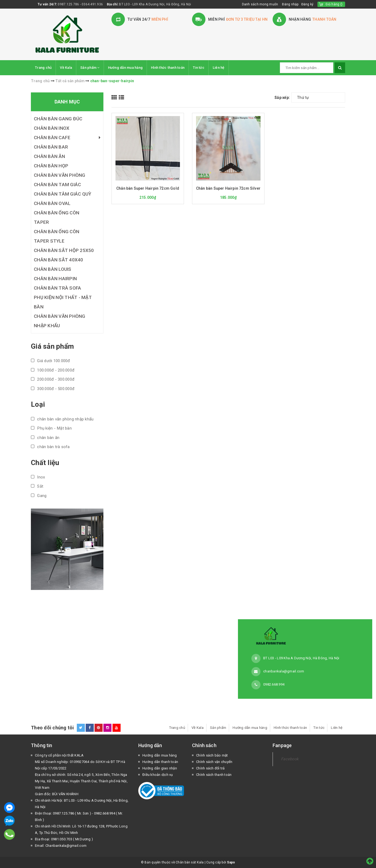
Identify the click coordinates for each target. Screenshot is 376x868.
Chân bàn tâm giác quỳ (63, 194)
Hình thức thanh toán (168, 68)
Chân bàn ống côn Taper (57, 217)
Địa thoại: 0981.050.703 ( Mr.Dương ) (64, 839)
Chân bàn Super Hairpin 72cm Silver (228, 188)
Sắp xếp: (282, 98)
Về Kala (66, 68)
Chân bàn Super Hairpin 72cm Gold (148, 188)
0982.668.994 (274, 684)
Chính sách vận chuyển (214, 762)
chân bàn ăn (45, 438)
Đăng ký (308, 4)
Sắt (37, 486)
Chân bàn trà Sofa (57, 288)
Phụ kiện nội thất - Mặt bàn (63, 302)
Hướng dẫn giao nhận (160, 768)
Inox (38, 477)
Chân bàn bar (51, 147)
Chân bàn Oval (52, 203)
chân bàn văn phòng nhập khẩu (62, 419)
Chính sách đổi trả (210, 768)
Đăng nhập (290, 4)
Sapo (231, 862)
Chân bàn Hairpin (55, 279)
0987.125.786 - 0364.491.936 (80, 4)
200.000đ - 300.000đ (53, 379)
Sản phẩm (90, 68)
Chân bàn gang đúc (58, 119)
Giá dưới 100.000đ (50, 361)
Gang (39, 496)
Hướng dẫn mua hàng (125, 68)
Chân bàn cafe (67, 138)
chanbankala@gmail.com (284, 671)
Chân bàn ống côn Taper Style (57, 236)
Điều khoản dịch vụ (158, 775)
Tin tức (199, 68)
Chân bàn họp (51, 166)
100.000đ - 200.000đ (53, 370)
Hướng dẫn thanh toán (160, 762)
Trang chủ (43, 68)
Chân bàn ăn (49, 156)
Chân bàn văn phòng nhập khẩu (60, 321)
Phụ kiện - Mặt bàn (51, 428)
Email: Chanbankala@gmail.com (61, 846)
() (334, 4)
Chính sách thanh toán (214, 775)
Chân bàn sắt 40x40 (59, 260)
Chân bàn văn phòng (60, 175)
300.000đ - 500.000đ (53, 389)
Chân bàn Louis (53, 269)
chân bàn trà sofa (50, 447)
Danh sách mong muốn (260, 4)
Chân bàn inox (52, 128)
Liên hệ (219, 68)
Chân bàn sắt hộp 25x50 (64, 250)
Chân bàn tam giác (57, 185)
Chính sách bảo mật (212, 755)
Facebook (290, 759)
